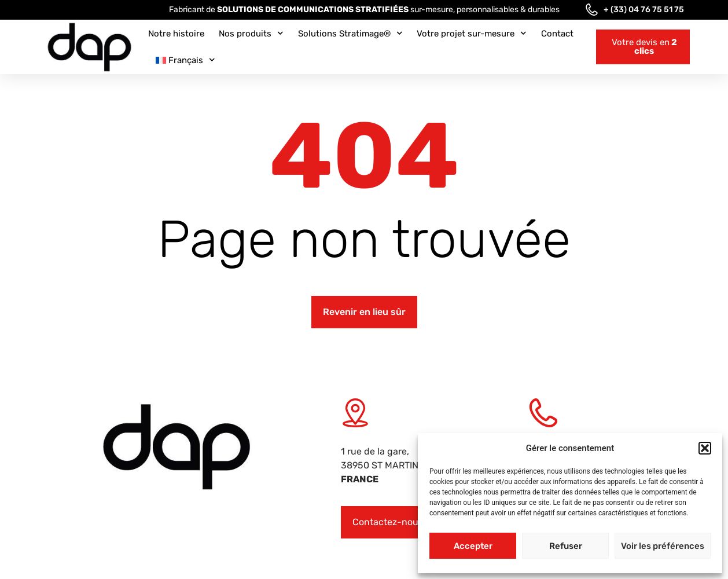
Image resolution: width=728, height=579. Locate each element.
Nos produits (251, 33)
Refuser (566, 546)
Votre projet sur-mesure (472, 33)
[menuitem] (185, 60)
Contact (557, 34)
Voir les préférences (663, 546)
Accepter (473, 546)
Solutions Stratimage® (350, 33)
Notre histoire (176, 34)
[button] (705, 448)
